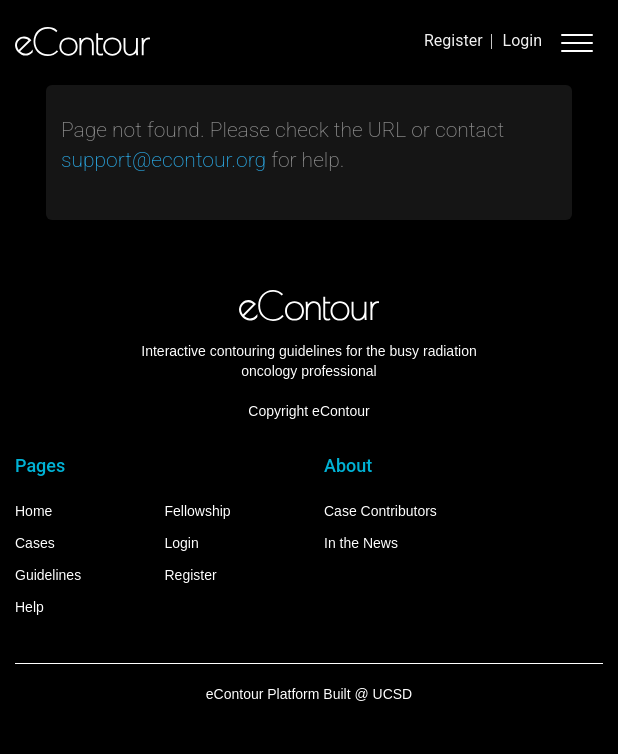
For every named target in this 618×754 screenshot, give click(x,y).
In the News (361, 543)
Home (33, 511)
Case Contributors (380, 511)
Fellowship (198, 511)
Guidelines (48, 575)
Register (453, 40)
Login (522, 40)
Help (29, 607)
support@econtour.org (163, 160)
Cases (35, 543)
